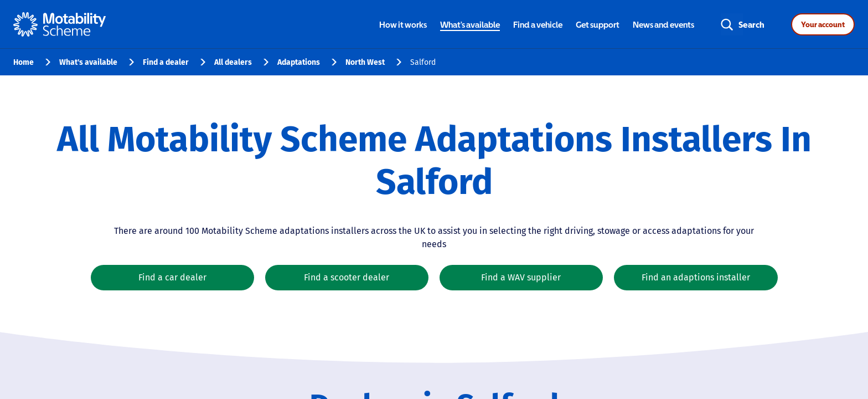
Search (751, 24)
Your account (823, 24)
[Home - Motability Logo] (60, 24)
